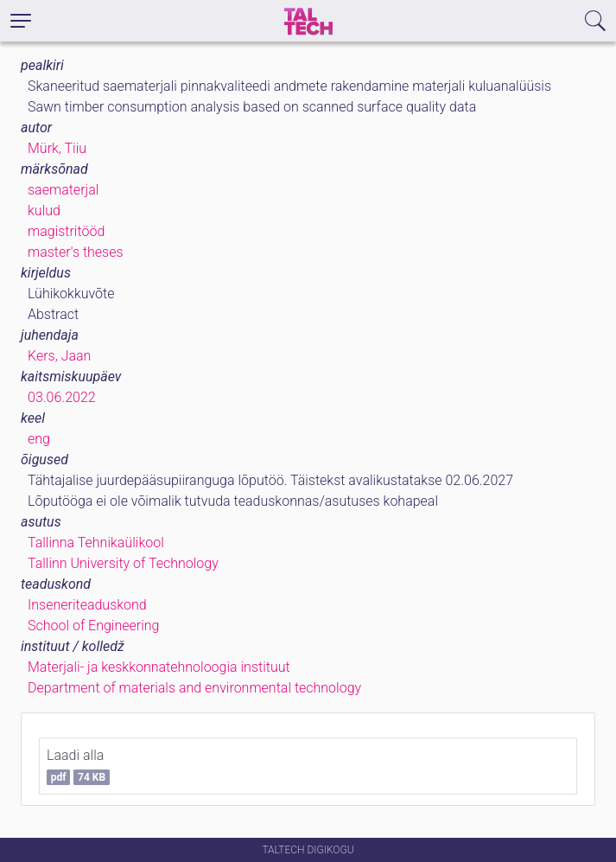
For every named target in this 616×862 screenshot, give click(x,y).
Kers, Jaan (59, 356)
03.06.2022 (62, 397)
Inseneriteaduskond (87, 605)
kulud (44, 211)
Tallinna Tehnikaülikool (96, 543)
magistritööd (66, 231)
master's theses (76, 252)
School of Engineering (93, 626)
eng (39, 439)
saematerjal (63, 190)
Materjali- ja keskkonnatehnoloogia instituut (159, 667)
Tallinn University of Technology (123, 563)
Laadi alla (78, 766)
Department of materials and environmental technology (194, 688)
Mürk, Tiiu (57, 148)
